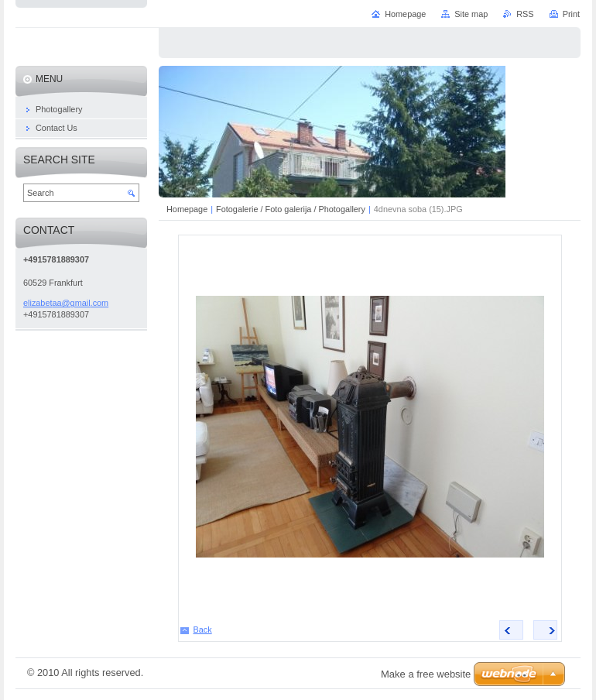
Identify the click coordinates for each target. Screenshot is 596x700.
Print (571, 14)
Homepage (187, 209)
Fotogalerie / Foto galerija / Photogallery (291, 209)
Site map (471, 14)
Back (203, 630)
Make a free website (426, 674)
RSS (525, 14)
